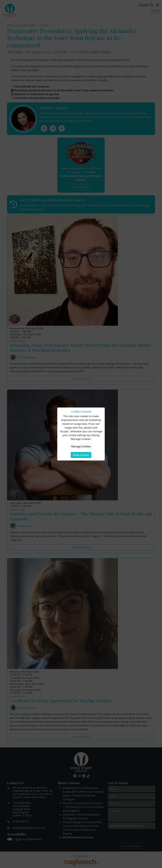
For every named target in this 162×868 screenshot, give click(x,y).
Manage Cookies (81, 446)
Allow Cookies (81, 455)
